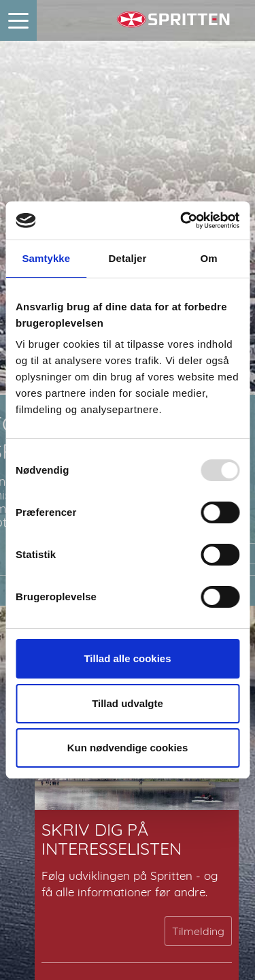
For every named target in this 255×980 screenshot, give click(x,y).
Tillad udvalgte (128, 703)
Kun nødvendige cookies (128, 748)
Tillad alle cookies (127, 658)
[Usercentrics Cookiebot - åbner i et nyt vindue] (182, 220)
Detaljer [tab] (128, 258)
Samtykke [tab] (46, 258)
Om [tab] (209, 258)
